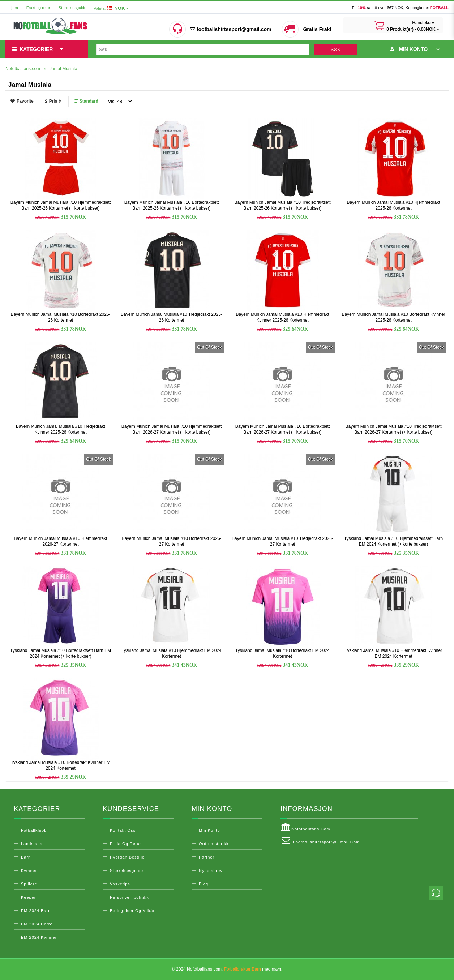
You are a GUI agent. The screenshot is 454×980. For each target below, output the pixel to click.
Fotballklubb (34, 830)
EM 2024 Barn (36, 911)
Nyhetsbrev (211, 871)
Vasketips (120, 884)
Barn (26, 857)
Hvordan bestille (127, 857)
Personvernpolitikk (129, 897)
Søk (336, 49)
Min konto (209, 830)
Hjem (13, 8)
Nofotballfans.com (305, 828)
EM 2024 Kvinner (39, 937)
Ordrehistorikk (214, 844)
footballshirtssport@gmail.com (231, 29)
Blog (204, 884)
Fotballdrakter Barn (243, 969)
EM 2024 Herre (37, 924)
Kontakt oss (123, 830)
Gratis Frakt (317, 29)
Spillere (29, 884)
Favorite (22, 101)
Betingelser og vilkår (132, 911)
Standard (86, 101)
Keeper (28, 897)
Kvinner (29, 871)
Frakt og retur (38, 8)
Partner (207, 857)
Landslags (32, 844)
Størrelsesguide (72, 8)
